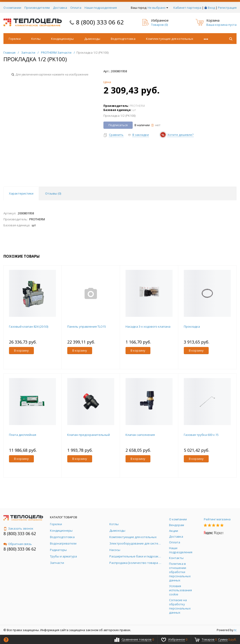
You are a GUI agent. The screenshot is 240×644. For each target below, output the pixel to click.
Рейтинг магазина (217, 519)
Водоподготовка (123, 39)
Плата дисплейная (23, 435)
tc (235, 630)
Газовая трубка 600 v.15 (201, 435)
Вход (211, 8)
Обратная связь (18, 544)
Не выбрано (158, 8)
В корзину (21, 350)
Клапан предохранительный (89, 435)
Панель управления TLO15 (87, 326)
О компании (12, 8)
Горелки (15, 39)
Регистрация (227, 8)
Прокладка (192, 326)
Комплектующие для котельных (170, 39)
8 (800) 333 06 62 (100, 22)
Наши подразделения (101, 8)
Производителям (37, 8)
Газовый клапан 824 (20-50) (29, 326)
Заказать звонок (18, 528)
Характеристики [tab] (21, 193)
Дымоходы (92, 39)
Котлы (36, 39)
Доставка (60, 8)
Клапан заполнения (140, 435)
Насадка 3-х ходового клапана (148, 326)
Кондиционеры (62, 39)
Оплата (76, 8)
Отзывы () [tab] (53, 193)
